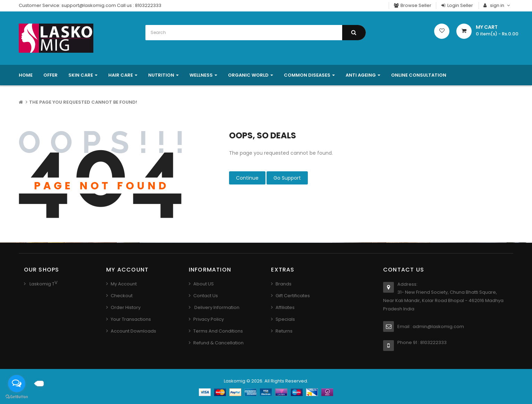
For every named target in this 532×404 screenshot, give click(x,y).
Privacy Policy (209, 319)
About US (204, 284)
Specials (285, 319)
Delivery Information (216, 307)
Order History (126, 307)
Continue (247, 178)
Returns (284, 331)
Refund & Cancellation (218, 343)
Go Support (287, 178)
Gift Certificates (293, 296)
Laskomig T (41, 284)
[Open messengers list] (17, 384)
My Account (124, 284)
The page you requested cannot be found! (83, 102)
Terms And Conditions (218, 331)
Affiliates (285, 307)
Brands (284, 284)
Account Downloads (133, 331)
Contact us (206, 296)
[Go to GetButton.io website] (17, 397)
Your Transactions (131, 319)
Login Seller (457, 5)
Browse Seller (412, 5)
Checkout (122, 296)
